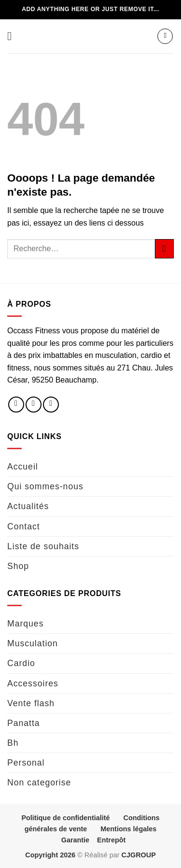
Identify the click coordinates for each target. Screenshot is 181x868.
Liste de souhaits (43, 546)
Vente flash (31, 703)
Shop (18, 566)
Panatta (24, 723)
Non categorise (39, 783)
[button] (13, 36)
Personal (26, 763)
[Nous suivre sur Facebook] (16, 405)
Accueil (23, 467)
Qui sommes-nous (45, 486)
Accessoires (33, 683)
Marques (25, 624)
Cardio (21, 663)
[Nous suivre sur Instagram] (34, 405)
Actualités (28, 506)
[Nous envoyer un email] (51, 405)
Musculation (33, 643)
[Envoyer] (164, 249)
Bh (13, 743)
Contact (24, 526)
